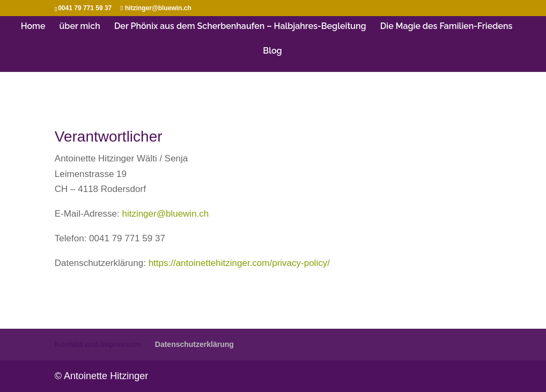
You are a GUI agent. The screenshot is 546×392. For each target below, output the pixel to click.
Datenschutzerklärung (194, 344)
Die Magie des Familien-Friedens (447, 27)
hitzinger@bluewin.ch (165, 214)
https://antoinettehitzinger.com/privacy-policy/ (239, 263)
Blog (272, 51)
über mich (80, 27)
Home (33, 27)
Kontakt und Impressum (98, 344)
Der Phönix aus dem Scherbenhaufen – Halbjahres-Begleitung (240, 27)
